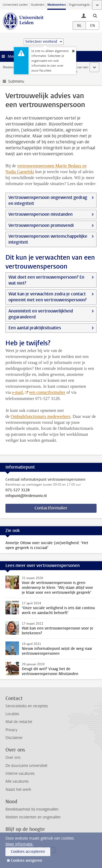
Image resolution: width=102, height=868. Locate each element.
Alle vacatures (17, 781)
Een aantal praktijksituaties (35, 328)
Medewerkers (57, 5)
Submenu (16, 81)
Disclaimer (14, 738)
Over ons (13, 758)
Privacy (11, 730)
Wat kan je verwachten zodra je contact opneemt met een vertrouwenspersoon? (47, 297)
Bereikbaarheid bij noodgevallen (32, 809)
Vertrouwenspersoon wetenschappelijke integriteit (48, 239)
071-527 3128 (18, 490)
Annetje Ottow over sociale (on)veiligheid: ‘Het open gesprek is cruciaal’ (47, 545)
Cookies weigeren (27, 861)
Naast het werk (18, 790)
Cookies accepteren (28, 852)
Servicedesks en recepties (27, 706)
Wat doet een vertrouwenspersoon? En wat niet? (46, 280)
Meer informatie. (19, 844)
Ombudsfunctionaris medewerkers (41, 416)
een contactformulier (47, 392)
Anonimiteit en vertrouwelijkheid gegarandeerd (41, 314)
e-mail (18, 392)
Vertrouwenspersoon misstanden (41, 214)
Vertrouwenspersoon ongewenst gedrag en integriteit (48, 200)
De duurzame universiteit (26, 766)
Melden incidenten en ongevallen (33, 817)
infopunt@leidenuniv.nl (26, 496)
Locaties (12, 714)
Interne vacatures (20, 774)
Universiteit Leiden (15, 5)
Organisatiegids (79, 5)
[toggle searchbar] (95, 15)
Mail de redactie (19, 722)
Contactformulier (51, 508)
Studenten (38, 5)
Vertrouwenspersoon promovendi (41, 225)
